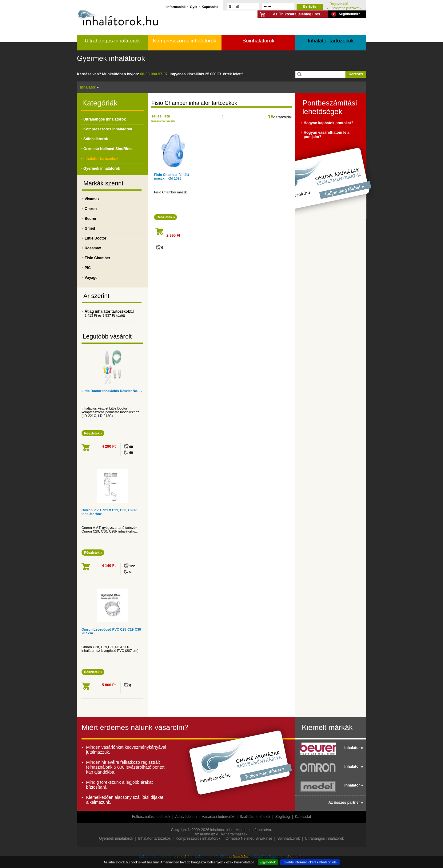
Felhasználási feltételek (151, 817)
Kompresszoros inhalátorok (185, 41)
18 (271, 117)
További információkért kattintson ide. (310, 862)
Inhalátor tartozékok (331, 41)
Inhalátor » (354, 748)
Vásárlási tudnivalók (218, 817)
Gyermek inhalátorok (111, 58)
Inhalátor (88, 87)
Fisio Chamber (97, 258)
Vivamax (92, 199)
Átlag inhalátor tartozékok (107, 311)
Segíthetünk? (349, 14)
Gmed (90, 228)
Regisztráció (339, 4)
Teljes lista (161, 116)
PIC (88, 268)
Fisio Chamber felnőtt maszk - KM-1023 (172, 176)
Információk (176, 7)
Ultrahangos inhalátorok (112, 41)
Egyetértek (268, 862)
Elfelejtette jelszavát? (345, 8)
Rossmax (93, 248)
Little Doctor (96, 238)
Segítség (283, 817)
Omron (91, 209)
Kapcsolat (210, 7)
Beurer (91, 219)
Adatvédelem (186, 817)
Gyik (194, 7)
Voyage (91, 278)
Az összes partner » (346, 803)
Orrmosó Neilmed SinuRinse (108, 149)
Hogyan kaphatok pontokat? (328, 123)
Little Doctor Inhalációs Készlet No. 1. (112, 391)
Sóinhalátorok (258, 41)
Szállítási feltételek (255, 817)
